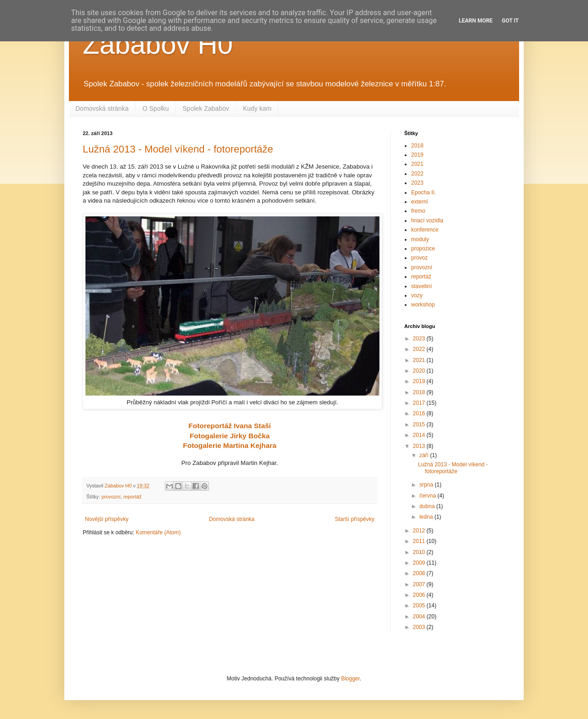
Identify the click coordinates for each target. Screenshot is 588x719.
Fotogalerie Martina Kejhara (229, 445)
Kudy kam (257, 108)
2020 (420, 371)
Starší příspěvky (355, 519)
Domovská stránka (102, 108)
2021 (417, 164)
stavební (421, 286)
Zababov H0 (158, 44)
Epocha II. (424, 192)
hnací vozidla (427, 221)
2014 (420, 435)
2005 (420, 606)
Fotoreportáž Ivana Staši (229, 426)
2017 (420, 403)
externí (420, 202)
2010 (420, 552)
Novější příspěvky (107, 519)
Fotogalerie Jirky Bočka (230, 436)
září (425, 455)
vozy (417, 295)
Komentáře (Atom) (158, 532)
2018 (417, 146)
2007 (420, 584)
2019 (417, 155)
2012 (420, 531)
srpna (427, 485)
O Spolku (156, 108)
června (428, 496)
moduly (420, 239)
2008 (420, 573)
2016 (420, 413)
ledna (427, 517)
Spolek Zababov (206, 108)
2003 (420, 627)
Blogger (350, 679)
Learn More (476, 21)
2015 (420, 425)
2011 (420, 541)
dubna (428, 506)
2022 (417, 174)
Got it (510, 21)
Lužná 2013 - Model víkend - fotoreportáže (178, 149)
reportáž (132, 497)
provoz (419, 258)
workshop (423, 305)
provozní (111, 497)
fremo (418, 211)
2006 (420, 595)
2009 (420, 563)
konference (425, 230)
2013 (420, 446)
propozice (423, 249)
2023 (417, 183)
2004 (420, 617)
